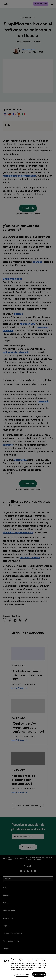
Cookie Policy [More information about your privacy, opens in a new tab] (28, 974)
